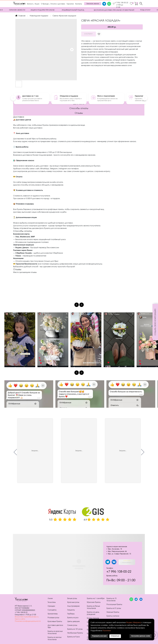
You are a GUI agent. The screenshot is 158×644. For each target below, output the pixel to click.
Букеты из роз (73, 618)
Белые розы (72, 599)
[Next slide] (82, 305)
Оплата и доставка (58, 4)
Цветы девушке (73, 621)
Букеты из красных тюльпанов (55, 632)
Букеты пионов (93, 618)
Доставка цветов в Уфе (55, 626)
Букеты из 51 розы (114, 608)
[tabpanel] (79, 564)
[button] (93, 4)
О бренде (45, 4)
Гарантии (70, 4)
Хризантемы (53, 614)
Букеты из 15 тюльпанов (111, 600)
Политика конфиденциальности (28, 621)
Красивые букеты (55, 621)
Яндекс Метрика (134, 623)
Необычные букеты (75, 633)
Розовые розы (53, 618)
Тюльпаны (52, 602)
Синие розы (72, 625)
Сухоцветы (52, 610)
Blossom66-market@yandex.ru (27, 617)
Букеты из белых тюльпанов (93, 607)
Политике (107, 631)
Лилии (50, 599)
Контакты (79, 4)
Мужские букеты (94, 602)
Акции (37, 4)
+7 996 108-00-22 (122, 3)
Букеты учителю (113, 616)
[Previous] (13, 98)
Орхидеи (51, 606)
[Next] (145, 98)
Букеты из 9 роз (73, 637)
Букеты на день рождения (93, 613)
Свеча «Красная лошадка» (64, 16)
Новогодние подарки (39, 16)
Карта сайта (20, 619)
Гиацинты (71, 610)
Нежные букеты (113, 612)
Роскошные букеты (114, 605)
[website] (131, 600)
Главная (20, 16)
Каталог (30, 4)
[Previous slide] (77, 305)
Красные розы (73, 602)
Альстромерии (73, 606)
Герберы (71, 614)
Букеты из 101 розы (75, 629)
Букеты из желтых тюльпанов (55, 638)
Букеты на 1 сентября (96, 599)
